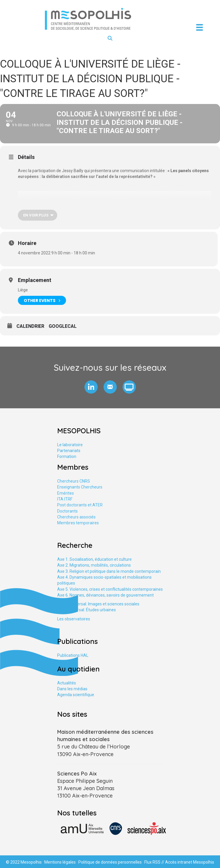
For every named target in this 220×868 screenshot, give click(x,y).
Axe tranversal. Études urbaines (87, 610)
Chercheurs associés (76, 517)
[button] (91, 387)
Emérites (66, 493)
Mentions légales (60, 862)
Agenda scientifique (76, 695)
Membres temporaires (78, 523)
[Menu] (199, 27)
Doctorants (67, 511)
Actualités (67, 683)
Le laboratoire (70, 445)
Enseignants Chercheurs (80, 487)
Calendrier (30, 326)
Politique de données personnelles (110, 862)
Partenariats (69, 451)
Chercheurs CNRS (74, 481)
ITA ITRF (65, 499)
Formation (67, 456)
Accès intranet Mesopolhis (190, 862)
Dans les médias (72, 689)
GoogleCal (63, 326)
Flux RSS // (155, 862)
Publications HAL (73, 655)
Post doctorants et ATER (80, 505)
